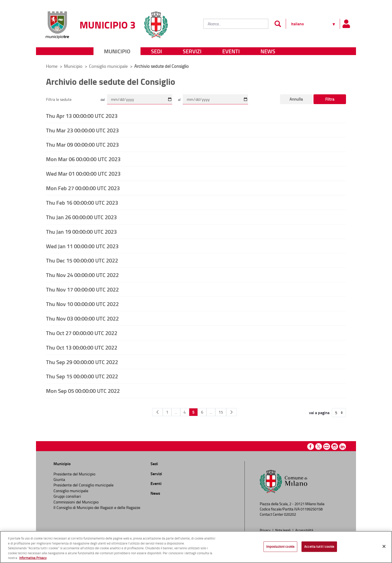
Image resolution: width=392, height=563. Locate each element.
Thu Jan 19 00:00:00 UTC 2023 (81, 231)
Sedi (156, 51)
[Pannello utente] (346, 24)
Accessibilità (304, 530)
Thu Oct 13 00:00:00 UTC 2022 (82, 347)
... (176, 412)
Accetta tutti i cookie (319, 546)
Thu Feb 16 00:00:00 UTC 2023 (82, 202)
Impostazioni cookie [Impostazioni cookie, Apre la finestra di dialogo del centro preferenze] (280, 546)
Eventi (231, 51)
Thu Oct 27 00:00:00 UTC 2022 (82, 333)
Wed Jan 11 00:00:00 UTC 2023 (82, 246)
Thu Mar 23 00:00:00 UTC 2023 (82, 130)
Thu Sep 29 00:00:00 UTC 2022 (82, 362)
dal (103, 99)
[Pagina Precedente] (157, 412)
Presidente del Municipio (74, 474)
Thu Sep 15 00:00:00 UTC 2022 (82, 376)
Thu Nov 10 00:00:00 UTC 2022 (82, 304)
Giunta (59, 479)
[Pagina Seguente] (231, 412)
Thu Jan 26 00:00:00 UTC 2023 (81, 217)
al (179, 99)
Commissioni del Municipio (76, 502)
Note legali (283, 530)
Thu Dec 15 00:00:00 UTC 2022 (82, 260)
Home (52, 66)
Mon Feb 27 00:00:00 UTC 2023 (83, 188)
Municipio (117, 51)
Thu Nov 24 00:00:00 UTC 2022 (82, 275)
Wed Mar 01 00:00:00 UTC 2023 (83, 173)
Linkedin (343, 447)
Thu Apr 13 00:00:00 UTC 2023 (82, 116)
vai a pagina (319, 413)
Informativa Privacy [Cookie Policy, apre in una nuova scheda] (33, 558)
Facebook (311, 447)
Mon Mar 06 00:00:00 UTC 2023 (83, 159)
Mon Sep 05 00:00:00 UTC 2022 (83, 391)
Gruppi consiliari (67, 496)
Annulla (296, 99)
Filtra (330, 99)
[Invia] (278, 24)
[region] (196, 547)
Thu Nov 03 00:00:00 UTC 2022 (82, 318)
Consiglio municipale (109, 66)
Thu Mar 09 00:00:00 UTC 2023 (82, 144)
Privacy (265, 530)
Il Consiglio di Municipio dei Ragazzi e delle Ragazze (97, 507)
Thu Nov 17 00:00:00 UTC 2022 (82, 289)
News (268, 51)
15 (221, 412)
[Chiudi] (384, 546)
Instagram (335, 447)
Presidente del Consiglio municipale (83, 485)
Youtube (327, 447)
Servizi (192, 51)
